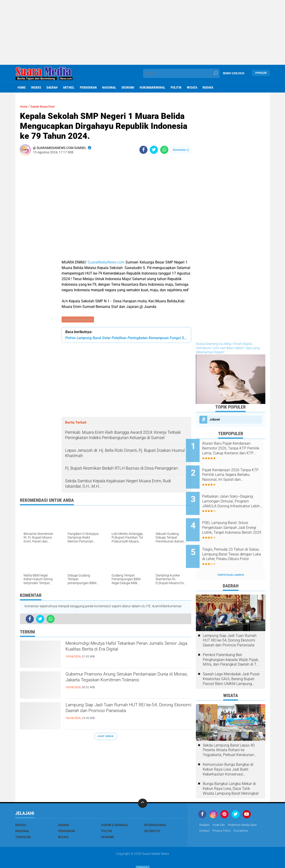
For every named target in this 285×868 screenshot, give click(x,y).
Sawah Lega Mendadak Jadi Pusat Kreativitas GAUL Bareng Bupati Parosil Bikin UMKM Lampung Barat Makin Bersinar (231, 663)
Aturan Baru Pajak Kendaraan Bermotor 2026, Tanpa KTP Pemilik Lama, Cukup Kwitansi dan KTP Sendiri (237, 448)
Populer (261, 73)
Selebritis (152, 815)
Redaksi (205, 809)
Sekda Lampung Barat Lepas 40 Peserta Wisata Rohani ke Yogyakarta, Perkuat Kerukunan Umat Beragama (229, 735)
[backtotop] (143, 788)
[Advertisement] (143, 32)
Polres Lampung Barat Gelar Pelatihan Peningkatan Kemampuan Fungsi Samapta (126, 338)
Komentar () (181, 150)
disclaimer (244, 815)
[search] (181, 73)
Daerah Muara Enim (78, 320)
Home (22, 87)
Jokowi (215, 419)
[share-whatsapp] (164, 150)
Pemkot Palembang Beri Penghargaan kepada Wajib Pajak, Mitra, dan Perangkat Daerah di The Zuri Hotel (232, 644)
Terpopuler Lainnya (231, 560)
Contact (205, 815)
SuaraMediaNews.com (106, 262)
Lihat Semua (106, 737)
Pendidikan (88, 87)
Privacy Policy (224, 815)
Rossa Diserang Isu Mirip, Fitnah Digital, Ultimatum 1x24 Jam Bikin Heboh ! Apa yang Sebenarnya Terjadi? (228, 348)
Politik (176, 87)
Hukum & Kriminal (115, 809)
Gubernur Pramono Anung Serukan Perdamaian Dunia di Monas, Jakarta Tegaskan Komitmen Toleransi (127, 684)
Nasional (109, 87)
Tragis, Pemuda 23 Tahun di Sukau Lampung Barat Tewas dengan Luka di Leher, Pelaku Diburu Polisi (236, 542)
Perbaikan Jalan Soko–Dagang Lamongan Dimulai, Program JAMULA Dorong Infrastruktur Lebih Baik (235, 495)
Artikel (69, 87)
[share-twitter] (154, 150)
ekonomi (128, 87)
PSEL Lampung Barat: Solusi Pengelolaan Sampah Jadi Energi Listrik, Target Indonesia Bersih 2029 (237, 518)
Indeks (36, 87)
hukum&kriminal (152, 87)
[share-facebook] (143, 150)
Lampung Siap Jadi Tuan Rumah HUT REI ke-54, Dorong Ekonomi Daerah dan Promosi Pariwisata (128, 714)
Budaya (208, 87)
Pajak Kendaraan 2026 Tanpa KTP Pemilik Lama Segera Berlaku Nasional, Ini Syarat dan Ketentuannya (236, 472)
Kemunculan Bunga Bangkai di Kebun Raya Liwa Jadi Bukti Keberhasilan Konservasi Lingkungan (228, 754)
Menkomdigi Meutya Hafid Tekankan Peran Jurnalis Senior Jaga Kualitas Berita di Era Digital (122, 653)
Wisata (192, 87)
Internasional (155, 809)
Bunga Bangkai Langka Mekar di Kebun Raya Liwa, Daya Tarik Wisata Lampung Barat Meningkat (231, 773)
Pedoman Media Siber (246, 809)
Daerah (52, 87)
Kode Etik (220, 809)
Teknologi (23, 821)
